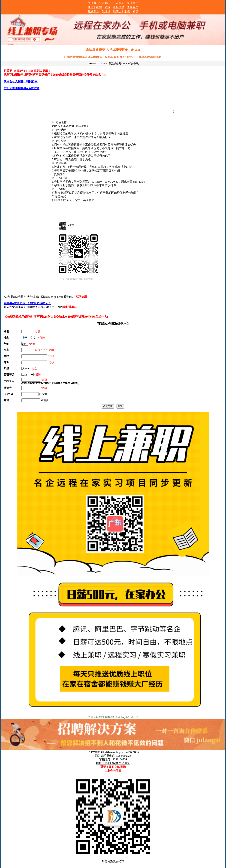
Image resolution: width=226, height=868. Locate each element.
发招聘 (106, 11)
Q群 (136, 11)
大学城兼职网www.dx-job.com (45, 297)
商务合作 (132, 7)
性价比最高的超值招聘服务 (113, 763)
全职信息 (118, 7)
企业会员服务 (113, 771)
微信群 (92, 3)
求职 (127, 11)
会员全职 (119, 3)
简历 (91, 7)
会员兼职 (105, 3)
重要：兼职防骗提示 (113, 767)
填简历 (117, 11)
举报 (99, 7)
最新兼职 (94, 11)
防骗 (107, 7)
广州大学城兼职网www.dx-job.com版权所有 (113, 752)
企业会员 (133, 3)
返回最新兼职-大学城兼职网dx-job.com (113, 50)
